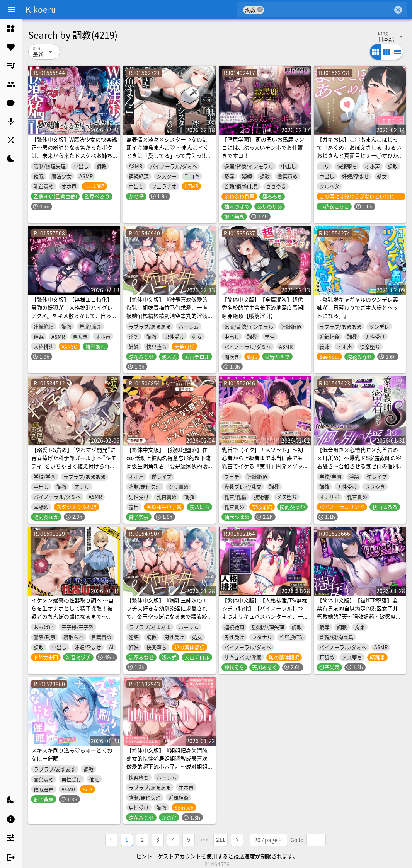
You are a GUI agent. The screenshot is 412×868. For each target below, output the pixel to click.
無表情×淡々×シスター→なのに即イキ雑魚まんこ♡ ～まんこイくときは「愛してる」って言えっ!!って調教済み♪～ (169, 151)
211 (220, 839)
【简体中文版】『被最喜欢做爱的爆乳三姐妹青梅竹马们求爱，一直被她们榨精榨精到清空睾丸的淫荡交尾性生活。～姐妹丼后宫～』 (167, 311)
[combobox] (328, 10)
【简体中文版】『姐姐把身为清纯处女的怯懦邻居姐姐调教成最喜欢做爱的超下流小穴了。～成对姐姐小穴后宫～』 (167, 762)
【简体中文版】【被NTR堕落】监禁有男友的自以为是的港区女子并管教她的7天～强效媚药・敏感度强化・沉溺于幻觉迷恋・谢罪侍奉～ (359, 612)
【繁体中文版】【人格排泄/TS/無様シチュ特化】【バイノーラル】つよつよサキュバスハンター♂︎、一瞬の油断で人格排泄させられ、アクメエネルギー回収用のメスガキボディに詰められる (265, 620)
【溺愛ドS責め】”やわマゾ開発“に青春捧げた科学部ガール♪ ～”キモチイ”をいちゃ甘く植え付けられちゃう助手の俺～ (74, 462)
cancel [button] (260, 9)
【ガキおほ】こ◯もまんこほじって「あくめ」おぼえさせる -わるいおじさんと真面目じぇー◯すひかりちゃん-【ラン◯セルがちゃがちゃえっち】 (359, 155)
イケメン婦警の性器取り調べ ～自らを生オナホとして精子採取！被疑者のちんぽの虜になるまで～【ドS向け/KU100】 (72, 612)
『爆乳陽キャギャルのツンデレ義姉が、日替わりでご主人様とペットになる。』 (358, 307)
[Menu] (11, 10)
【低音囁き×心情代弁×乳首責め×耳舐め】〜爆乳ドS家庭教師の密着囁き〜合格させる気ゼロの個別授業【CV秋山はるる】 (359, 462)
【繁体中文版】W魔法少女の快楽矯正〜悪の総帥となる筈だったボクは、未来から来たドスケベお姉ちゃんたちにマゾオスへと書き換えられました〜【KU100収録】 (74, 155)
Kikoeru (41, 9)
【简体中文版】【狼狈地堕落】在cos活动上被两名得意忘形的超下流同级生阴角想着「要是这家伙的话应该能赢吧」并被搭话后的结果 (169, 462)
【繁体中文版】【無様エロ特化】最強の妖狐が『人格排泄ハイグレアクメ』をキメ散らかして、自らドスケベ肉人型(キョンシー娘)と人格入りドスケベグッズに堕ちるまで (74, 315)
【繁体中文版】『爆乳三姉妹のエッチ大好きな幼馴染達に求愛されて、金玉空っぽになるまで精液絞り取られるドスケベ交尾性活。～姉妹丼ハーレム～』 (167, 616)
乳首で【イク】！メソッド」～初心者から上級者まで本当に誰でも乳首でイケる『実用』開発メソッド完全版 (262, 462)
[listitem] (11, 29)
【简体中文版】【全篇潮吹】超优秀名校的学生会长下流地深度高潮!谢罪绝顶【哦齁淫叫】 (263, 307)
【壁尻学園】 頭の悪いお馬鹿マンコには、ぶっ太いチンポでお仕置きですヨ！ (263, 147)
